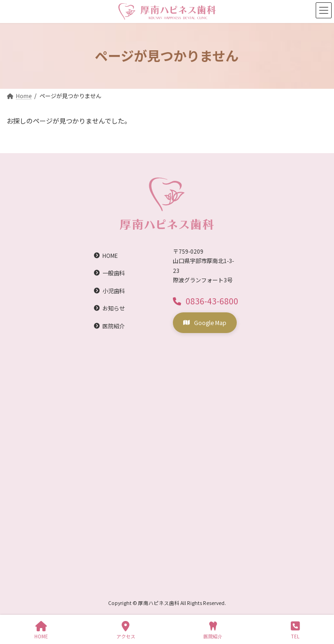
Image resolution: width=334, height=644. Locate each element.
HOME (41, 630)
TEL (295, 630)
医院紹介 (213, 630)
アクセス (126, 630)
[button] (206, 300)
